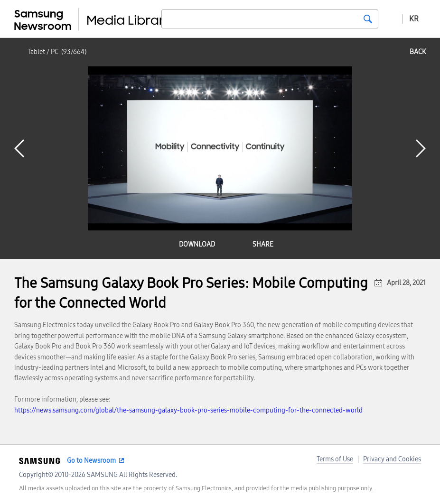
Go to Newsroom (91, 461)
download (197, 244)
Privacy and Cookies (392, 459)
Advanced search (390, 18)
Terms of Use (335, 459)
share (263, 244)
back (418, 52)
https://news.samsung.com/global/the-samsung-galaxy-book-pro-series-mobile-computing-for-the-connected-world (188, 410)
